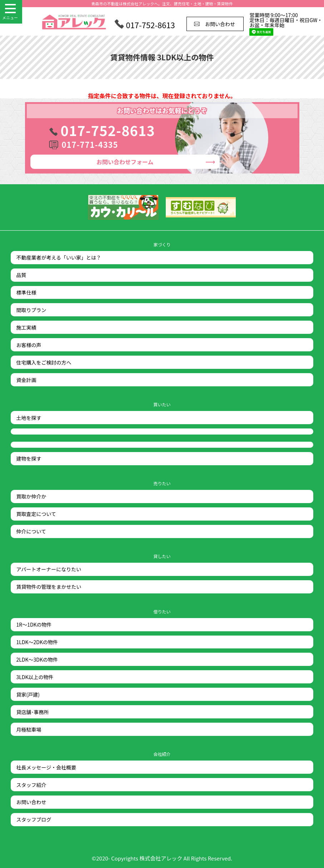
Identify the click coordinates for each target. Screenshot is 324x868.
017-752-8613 (108, 130)
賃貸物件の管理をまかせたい (49, 587)
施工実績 (26, 327)
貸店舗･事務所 (32, 712)
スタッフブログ (34, 819)
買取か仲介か (31, 496)
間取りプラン (31, 310)
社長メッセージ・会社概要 (46, 767)
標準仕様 (26, 292)
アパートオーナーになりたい (49, 569)
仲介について (31, 531)
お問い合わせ (125, 162)
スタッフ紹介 (31, 785)
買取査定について (36, 514)
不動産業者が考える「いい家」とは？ (59, 257)
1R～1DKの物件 (34, 624)
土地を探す (29, 418)
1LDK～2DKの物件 (37, 642)
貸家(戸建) (28, 694)
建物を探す (29, 458)
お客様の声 (29, 345)
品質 (21, 275)
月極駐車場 (29, 729)
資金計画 (26, 380)
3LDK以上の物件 (35, 677)
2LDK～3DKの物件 (37, 659)
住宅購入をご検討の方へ (44, 362)
